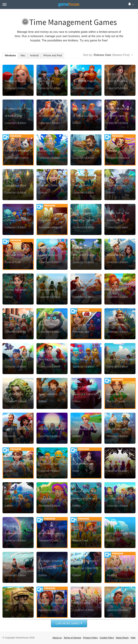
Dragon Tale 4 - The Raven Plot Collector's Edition (86, 394)
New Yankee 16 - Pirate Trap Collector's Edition (120, 185)
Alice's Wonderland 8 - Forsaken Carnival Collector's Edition (119, 116)
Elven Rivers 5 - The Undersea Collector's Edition (85, 498)
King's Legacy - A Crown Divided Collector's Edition (117, 324)
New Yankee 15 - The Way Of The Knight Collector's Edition (17, 359)
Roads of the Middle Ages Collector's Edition (50, 394)
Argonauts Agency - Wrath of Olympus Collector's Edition (50, 116)
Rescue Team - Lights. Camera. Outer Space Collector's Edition (17, 220)
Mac (23, 55)
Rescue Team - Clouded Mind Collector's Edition (117, 498)
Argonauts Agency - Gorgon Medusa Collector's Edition (16, 394)
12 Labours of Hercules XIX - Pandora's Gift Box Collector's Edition (86, 150)
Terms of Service (72, 638)
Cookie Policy (107, 638)
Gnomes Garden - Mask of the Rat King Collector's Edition (18, 116)
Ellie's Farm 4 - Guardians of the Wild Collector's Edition (51, 359)
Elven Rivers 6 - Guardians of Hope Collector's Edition (15, 185)
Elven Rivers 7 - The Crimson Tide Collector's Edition (50, 81)
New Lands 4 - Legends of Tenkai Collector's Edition (86, 116)
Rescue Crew (80, 540)
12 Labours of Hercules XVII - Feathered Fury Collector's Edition (120, 429)
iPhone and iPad (53, 55)
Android (34, 55)
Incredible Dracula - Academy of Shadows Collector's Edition (51, 429)
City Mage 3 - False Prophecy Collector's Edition (51, 185)
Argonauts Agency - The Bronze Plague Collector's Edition (84, 81)
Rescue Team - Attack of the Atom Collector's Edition (85, 359)
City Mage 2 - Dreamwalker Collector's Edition (15, 533)
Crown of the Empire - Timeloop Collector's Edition (85, 568)
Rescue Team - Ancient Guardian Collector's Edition (49, 464)
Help (133, 638)
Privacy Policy (90, 638)
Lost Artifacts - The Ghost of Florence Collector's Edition (117, 81)
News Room (122, 638)
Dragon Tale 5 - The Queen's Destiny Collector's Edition (118, 220)
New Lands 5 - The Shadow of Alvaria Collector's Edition (15, 81)
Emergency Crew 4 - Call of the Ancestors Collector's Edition (17, 568)
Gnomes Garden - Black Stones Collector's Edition (117, 464)
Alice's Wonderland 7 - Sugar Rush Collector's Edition (86, 429)
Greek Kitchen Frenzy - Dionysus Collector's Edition (18, 464)
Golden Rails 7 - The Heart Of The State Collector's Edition (16, 324)
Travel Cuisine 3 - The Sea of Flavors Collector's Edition (119, 603)
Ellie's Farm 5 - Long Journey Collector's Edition (16, 290)
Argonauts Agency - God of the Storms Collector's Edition (84, 220)
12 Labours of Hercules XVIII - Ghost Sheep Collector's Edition (86, 255)
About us (57, 638)
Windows (10, 55)
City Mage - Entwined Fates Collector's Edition (51, 568)
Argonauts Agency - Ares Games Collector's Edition (84, 290)
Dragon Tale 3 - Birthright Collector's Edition (119, 533)
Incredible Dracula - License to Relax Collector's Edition (50, 255)
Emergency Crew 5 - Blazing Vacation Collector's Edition (118, 255)
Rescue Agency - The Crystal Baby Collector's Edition (51, 498)
